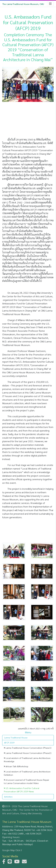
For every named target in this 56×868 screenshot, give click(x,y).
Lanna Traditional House (16, 737)
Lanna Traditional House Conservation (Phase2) (28, 753)
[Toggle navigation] (50, 4)
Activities (8, 797)
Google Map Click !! (12, 850)
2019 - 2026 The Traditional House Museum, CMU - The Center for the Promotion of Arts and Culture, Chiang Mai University (27, 810)
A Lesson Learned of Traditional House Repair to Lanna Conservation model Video (27, 781)
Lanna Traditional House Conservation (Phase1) (28, 748)
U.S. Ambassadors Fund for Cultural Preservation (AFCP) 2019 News (22, 790)
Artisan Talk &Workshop (16, 766)
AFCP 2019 (9, 743)
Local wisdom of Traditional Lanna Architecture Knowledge (27, 760)
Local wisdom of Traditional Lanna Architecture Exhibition (27, 773)
